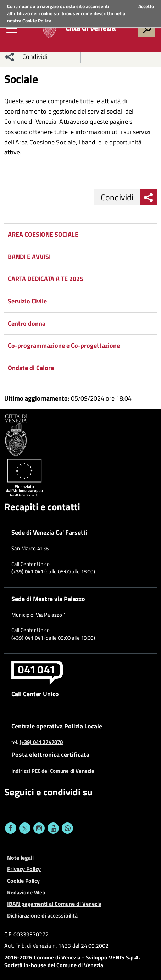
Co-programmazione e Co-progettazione (64, 345)
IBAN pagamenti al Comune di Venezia (54, 904)
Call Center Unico (35, 694)
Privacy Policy (24, 869)
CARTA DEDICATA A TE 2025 (46, 279)
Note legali (20, 858)
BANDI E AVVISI (29, 257)
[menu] (12, 29)
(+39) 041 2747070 (41, 742)
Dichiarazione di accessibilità (42, 915)
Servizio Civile (27, 301)
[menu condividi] (10, 57)
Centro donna (27, 323)
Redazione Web (26, 892)
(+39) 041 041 (27, 572)
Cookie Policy (37, 20)
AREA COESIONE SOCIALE (43, 234)
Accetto (146, 6)
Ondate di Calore (31, 368)
